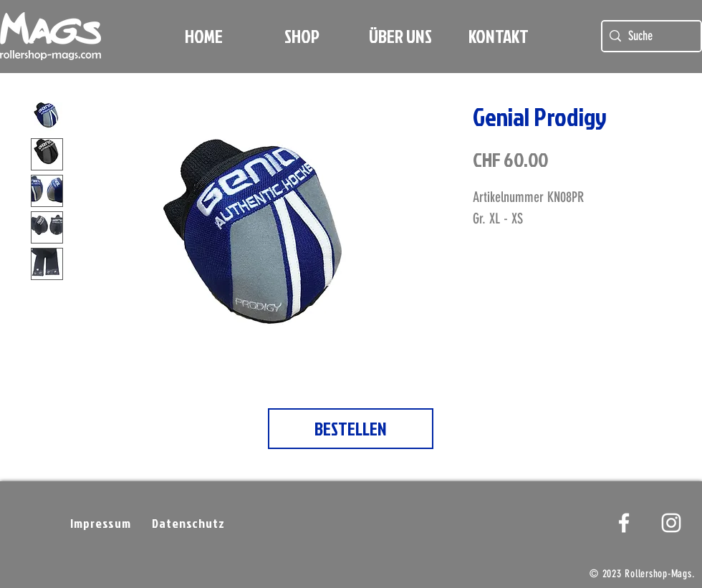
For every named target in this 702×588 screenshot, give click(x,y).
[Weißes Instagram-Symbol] (671, 523)
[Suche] (649, 36)
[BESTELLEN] (351, 429)
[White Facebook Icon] (624, 523)
